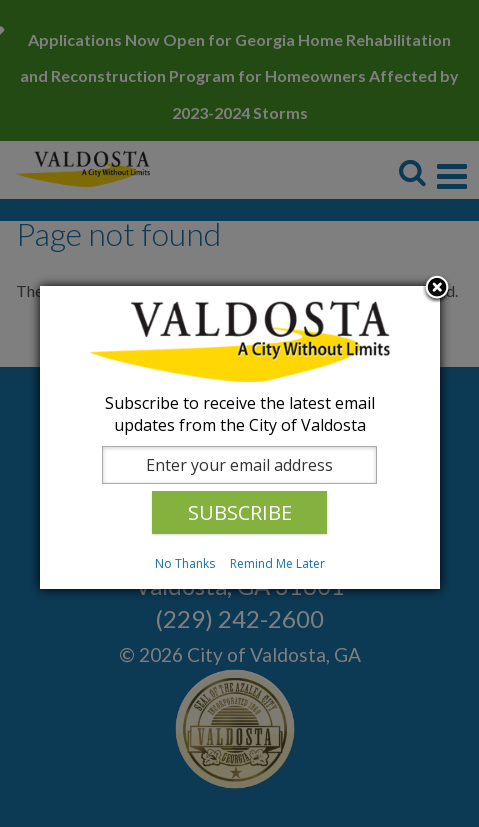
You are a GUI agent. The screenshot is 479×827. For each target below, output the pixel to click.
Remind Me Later (277, 563)
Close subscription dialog (437, 289)
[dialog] (240, 437)
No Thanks (185, 563)
